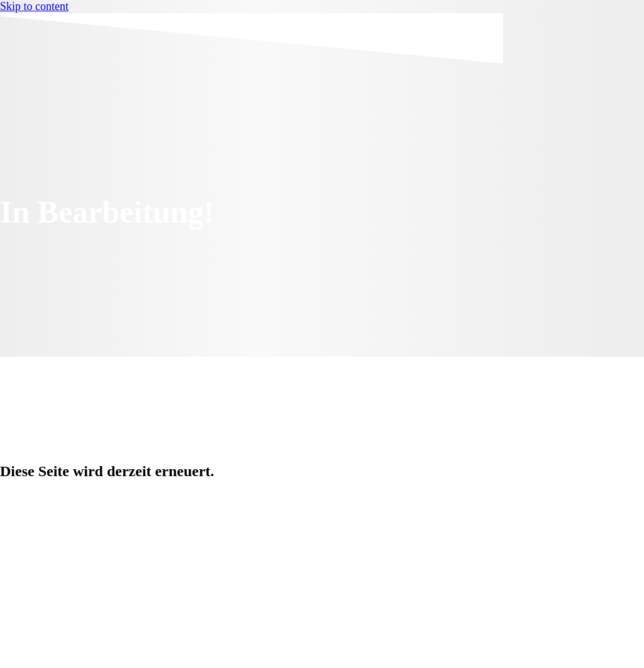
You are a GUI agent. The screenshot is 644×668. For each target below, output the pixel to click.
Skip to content (34, 6)
